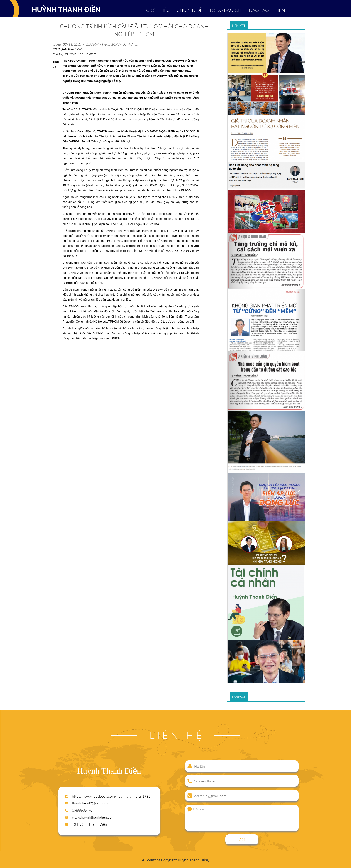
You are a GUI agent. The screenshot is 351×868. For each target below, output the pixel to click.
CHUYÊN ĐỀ (190, 10)
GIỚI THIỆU (158, 10)
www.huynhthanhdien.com (93, 817)
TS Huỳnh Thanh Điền (89, 824)
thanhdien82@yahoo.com (92, 803)
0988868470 (82, 810)
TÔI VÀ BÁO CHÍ (226, 10)
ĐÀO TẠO (259, 10)
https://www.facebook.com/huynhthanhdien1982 (111, 796)
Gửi (242, 839)
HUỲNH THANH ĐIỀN (66, 9)
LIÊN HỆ (284, 10)
